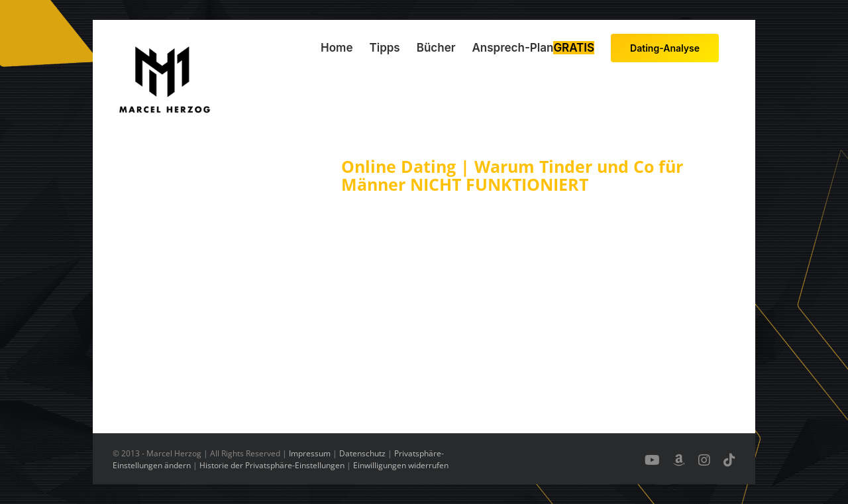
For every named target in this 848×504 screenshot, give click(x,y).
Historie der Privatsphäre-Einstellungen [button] (272, 465)
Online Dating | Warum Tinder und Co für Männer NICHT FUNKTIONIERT (512, 176)
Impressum (310, 453)
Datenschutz (362, 453)
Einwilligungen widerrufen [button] (401, 465)
